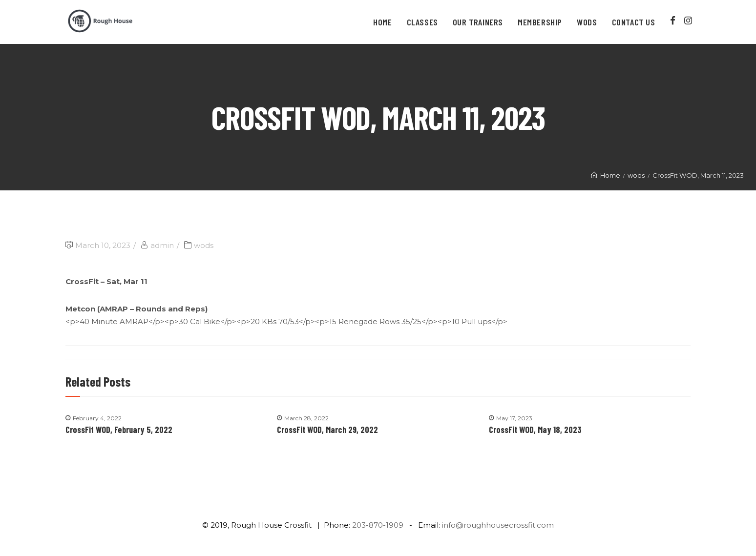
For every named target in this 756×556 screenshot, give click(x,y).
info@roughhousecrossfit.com (498, 525)
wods (204, 245)
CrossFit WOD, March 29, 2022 (327, 430)
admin (162, 245)
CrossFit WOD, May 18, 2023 (535, 430)
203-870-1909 (378, 525)
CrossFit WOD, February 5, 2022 (119, 430)
